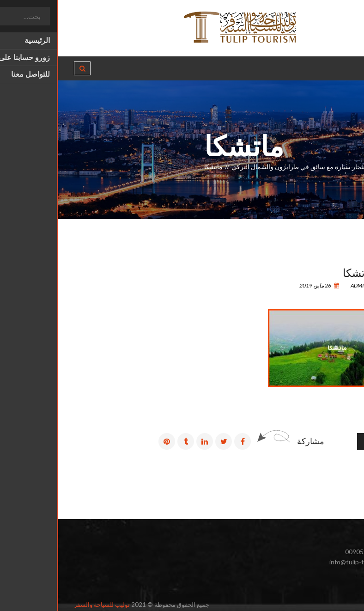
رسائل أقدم (324, 441)
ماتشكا (300, 272)
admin (304, 285)
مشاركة (252, 441)
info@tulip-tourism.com (305, 562)
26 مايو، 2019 (261, 285)
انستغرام (327, 584)
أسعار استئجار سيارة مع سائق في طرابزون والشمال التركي (252, 167)
